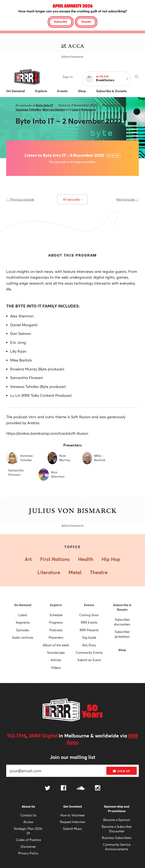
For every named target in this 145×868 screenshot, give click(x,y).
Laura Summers (84, 110)
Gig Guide (89, 637)
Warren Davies (54, 110)
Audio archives (23, 637)
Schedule (56, 615)
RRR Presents (89, 630)
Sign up (122, 771)
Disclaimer (28, 847)
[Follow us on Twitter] (48, 789)
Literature (49, 572)
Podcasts (56, 630)
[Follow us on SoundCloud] (81, 789)
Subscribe (61, 22)
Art (28, 559)
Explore (56, 605)
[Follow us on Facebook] (64, 788)
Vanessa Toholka (28, 110)
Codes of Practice (28, 840)
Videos (56, 668)
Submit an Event (89, 660)
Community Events (89, 652)
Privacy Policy (28, 853)
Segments (23, 622)
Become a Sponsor (117, 820)
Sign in (68, 77)
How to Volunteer (73, 815)
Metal (75, 572)
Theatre (99, 572)
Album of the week (56, 645)
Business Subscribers (117, 838)
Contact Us (28, 815)
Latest (23, 615)
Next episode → (128, 199)
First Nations (55, 559)
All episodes (72, 199)
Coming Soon (89, 615)
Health (86, 559)
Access (28, 822)
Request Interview (72, 822)
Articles (56, 660)
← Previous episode (20, 199)
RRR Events (89, 622)
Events (89, 605)
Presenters (56, 637)
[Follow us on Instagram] (98, 788)
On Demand (23, 605)
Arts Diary (89, 645)
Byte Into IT (45, 105)
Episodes (23, 630)
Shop (122, 650)
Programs (56, 622)
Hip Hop (111, 559)
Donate (86, 22)
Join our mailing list (73, 757)
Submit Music (73, 829)
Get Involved (73, 807)
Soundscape (56, 652)
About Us (28, 807)
